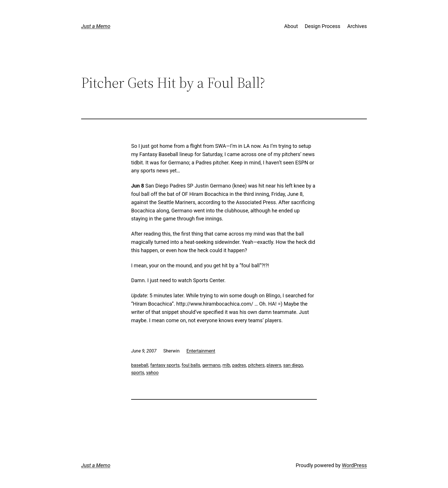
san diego (293, 365)
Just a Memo (96, 26)
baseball (140, 365)
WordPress (354, 465)
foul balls (191, 365)
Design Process (323, 26)
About (291, 26)
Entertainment (201, 351)
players (274, 365)
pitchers (256, 365)
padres (239, 365)
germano (211, 365)
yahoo (152, 373)
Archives (357, 26)
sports (138, 373)
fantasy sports (165, 365)
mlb (226, 365)
